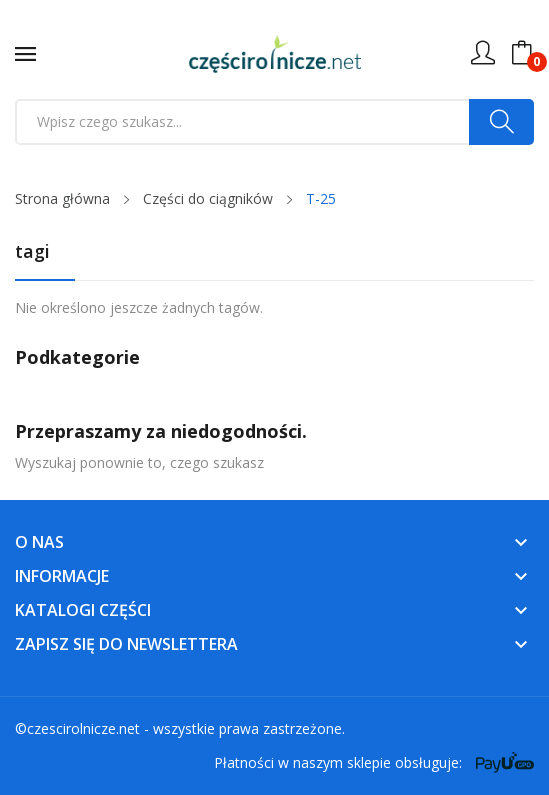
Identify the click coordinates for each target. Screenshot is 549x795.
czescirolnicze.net (83, 728)
